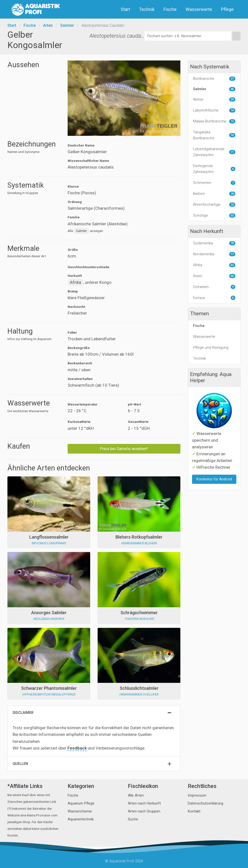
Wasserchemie (80, 811)
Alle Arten (136, 795)
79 (232, 243)
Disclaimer (23, 713)
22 (232, 216)
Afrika (75, 282)
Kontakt (194, 811)
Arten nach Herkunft (144, 803)
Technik (147, 9)
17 (232, 254)
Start (126, 9)
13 (232, 121)
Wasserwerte (199, 9)
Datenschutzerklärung (206, 803)
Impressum (197, 795)
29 (232, 100)
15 (232, 135)
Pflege (228, 9)
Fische (171, 9)
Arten (48, 25)
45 (232, 89)
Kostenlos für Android (214, 479)
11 (232, 152)
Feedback (77, 748)
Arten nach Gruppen (144, 811)
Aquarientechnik (81, 819)
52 (232, 265)
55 (232, 276)
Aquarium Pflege (81, 803)
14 (232, 110)
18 (232, 194)
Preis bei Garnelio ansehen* (124, 449)
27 (232, 79)
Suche (133, 819)
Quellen (20, 764)
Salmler (67, 25)
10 (232, 205)
